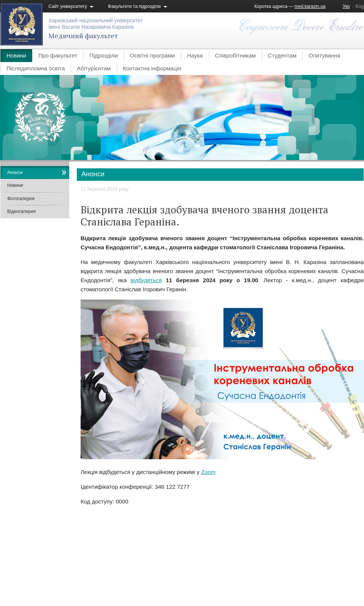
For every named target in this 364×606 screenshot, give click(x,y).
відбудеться (146, 280)
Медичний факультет (83, 36)
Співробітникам (235, 55)
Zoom (208, 472)
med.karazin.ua (310, 6)
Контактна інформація (152, 68)
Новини (16, 55)
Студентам (282, 55)
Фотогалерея (21, 199)
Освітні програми (152, 55)
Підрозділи (103, 55)
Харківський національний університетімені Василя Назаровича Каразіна (96, 24)
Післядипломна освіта (36, 68)
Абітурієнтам (94, 68)
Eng (360, 6)
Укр (346, 6)
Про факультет (58, 55)
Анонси (15, 172)
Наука (195, 55)
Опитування (324, 55)
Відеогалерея (21, 211)
